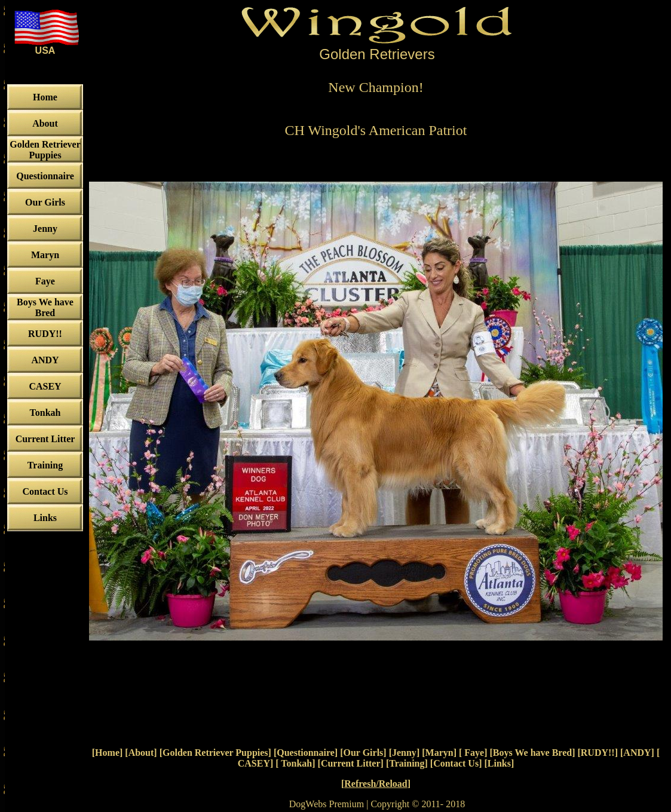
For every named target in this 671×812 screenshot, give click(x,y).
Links (499, 763)
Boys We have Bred (532, 753)
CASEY (254, 763)
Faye (473, 753)
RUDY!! (598, 753)
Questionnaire (306, 753)
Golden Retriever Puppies (215, 753)
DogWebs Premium (327, 804)
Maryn (439, 753)
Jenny (404, 753)
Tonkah (296, 763)
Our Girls (363, 753)
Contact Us (456, 763)
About (141, 753)
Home (107, 753)
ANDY (637, 753)
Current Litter (351, 763)
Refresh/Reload (376, 784)
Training (407, 763)
